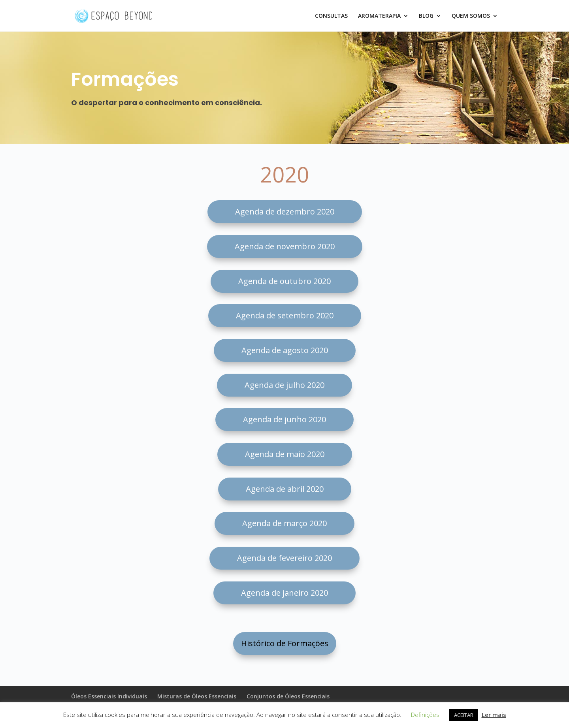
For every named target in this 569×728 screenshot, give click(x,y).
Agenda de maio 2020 (285, 454)
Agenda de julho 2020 (284, 385)
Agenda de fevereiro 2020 (284, 558)
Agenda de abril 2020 (285, 489)
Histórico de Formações (285, 643)
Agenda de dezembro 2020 (285, 212)
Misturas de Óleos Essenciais (197, 696)
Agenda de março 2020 (284, 523)
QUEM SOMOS (471, 16)
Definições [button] (425, 715)
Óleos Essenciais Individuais (109, 696)
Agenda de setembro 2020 (285, 315)
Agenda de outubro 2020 (284, 281)
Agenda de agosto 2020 (285, 350)
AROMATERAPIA (379, 16)
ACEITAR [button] (464, 715)
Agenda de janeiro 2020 (284, 593)
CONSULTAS (331, 16)
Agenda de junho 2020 (284, 419)
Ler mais (494, 715)
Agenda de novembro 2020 (285, 246)
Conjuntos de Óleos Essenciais (288, 696)
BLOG (426, 16)
